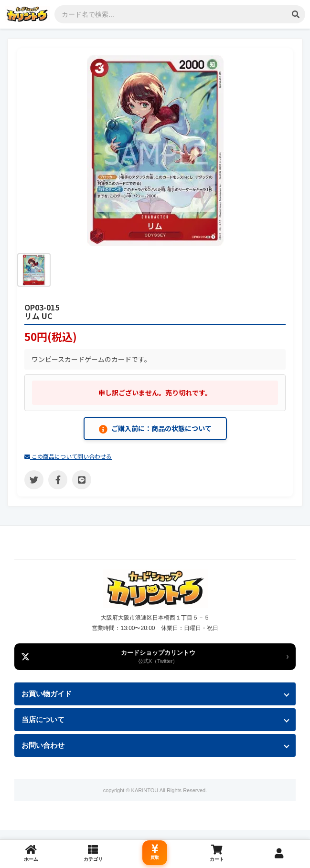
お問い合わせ (43, 745)
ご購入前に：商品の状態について (155, 429)
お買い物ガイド (47, 694)
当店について (43, 719)
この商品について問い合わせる (68, 456)
